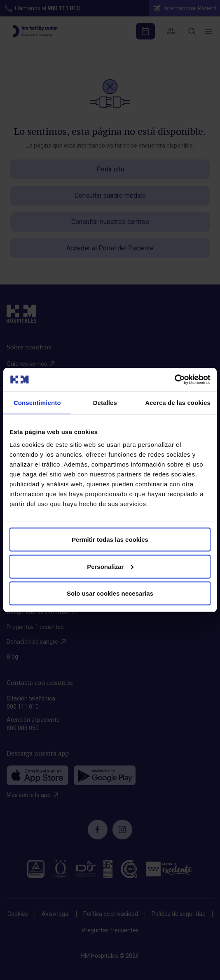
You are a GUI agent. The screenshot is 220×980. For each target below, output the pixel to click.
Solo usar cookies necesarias (110, 593)
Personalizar (110, 566)
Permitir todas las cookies (110, 540)
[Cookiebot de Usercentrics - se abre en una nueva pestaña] (174, 380)
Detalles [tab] (105, 402)
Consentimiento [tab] (37, 402)
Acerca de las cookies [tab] (178, 402)
